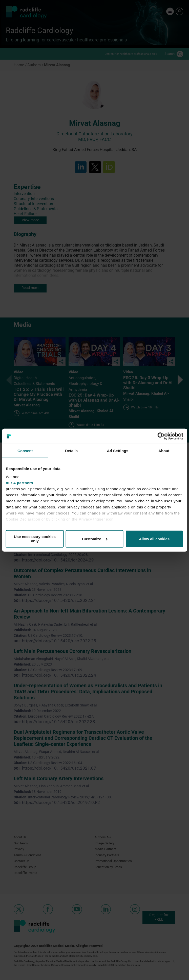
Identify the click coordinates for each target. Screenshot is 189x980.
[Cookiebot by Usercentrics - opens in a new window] (161, 436)
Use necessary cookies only (35, 539)
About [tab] (164, 451)
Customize (95, 539)
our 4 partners (19, 483)
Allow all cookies (154, 539)
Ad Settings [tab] (118, 451)
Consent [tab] (25, 451)
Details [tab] (71, 451)
